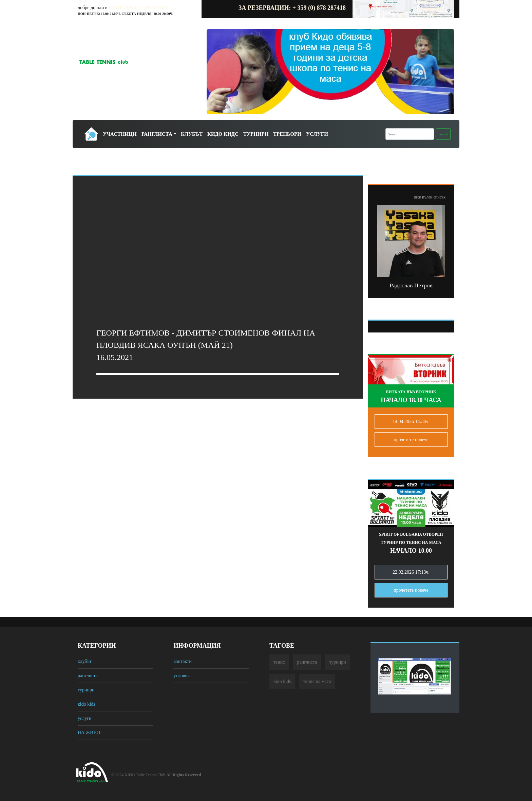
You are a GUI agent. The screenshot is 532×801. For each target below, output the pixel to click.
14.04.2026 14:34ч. (411, 422)
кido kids (87, 704)
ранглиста (88, 676)
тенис (279, 662)
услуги (84, 718)
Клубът (192, 134)
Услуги (317, 134)
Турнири (256, 134)
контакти (182, 661)
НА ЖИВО (89, 733)
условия (182, 676)
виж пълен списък (430, 197)
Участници (120, 134)
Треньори (287, 134)
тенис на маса (317, 681)
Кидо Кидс (223, 134)
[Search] (410, 134)
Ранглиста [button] (157, 134)
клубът (85, 661)
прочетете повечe (411, 440)
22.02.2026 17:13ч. (411, 572)
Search (443, 134)
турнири (86, 690)
